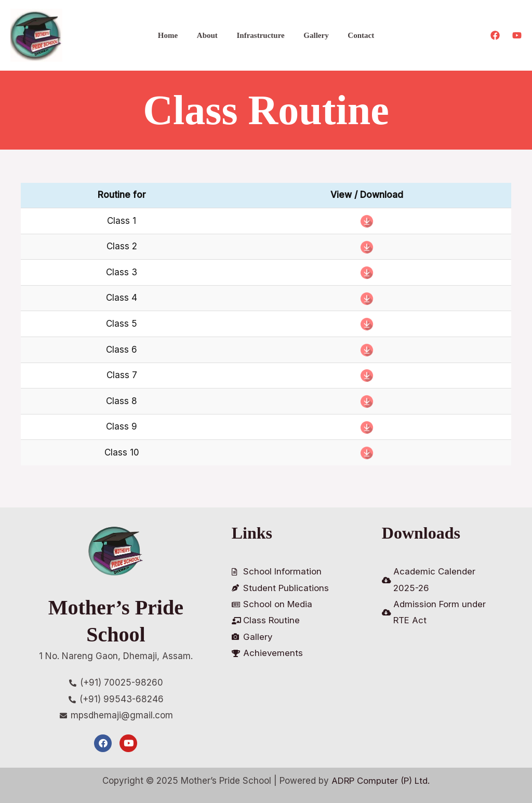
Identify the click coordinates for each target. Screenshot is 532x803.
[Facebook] (495, 35)
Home (175, 35)
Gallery (313, 35)
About (210, 35)
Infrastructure (260, 35)
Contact (354, 35)
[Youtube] (517, 35)
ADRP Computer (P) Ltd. (381, 781)
